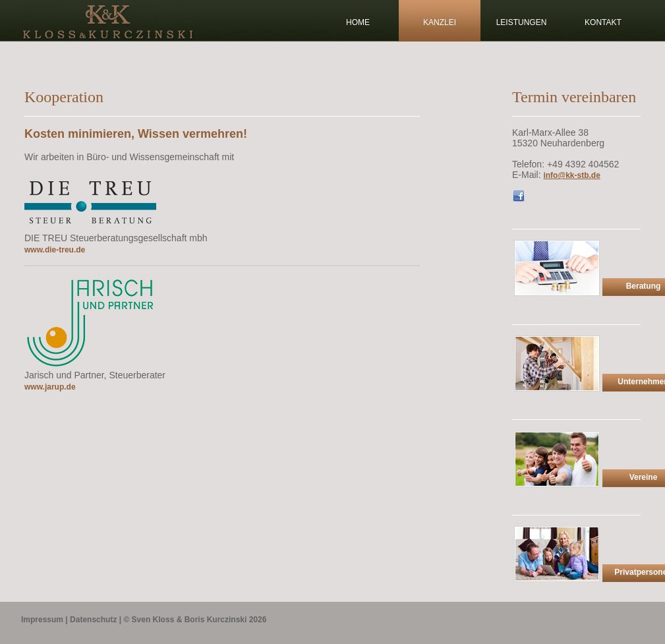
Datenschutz (93, 620)
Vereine (644, 477)
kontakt (603, 22)
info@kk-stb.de (571, 175)
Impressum (42, 620)
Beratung (644, 286)
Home (358, 22)
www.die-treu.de (55, 250)
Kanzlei (440, 22)
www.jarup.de (50, 387)
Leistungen (522, 22)
